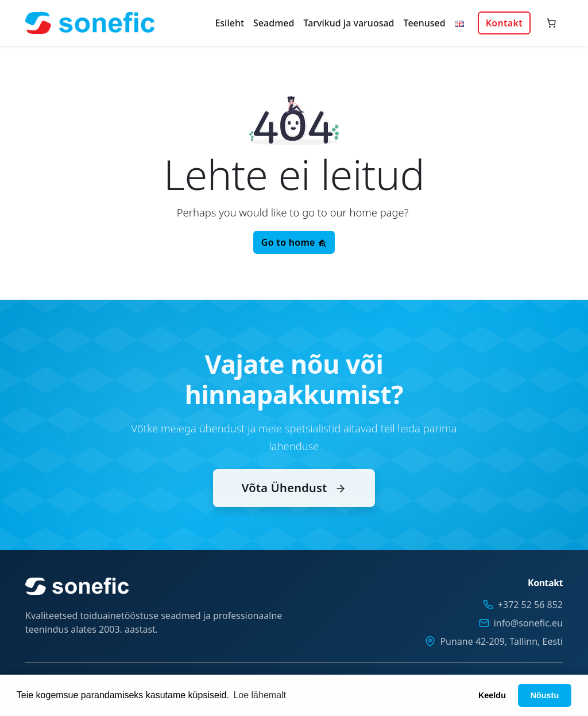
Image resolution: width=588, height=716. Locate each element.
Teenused (425, 23)
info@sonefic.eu (528, 623)
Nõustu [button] (545, 695)
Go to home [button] (294, 242)
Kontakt (504, 23)
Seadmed (274, 23)
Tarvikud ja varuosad (349, 23)
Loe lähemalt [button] (260, 695)
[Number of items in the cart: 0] (551, 23)
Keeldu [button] (492, 695)
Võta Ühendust (294, 500)
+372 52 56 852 (530, 605)
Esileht (229, 23)
